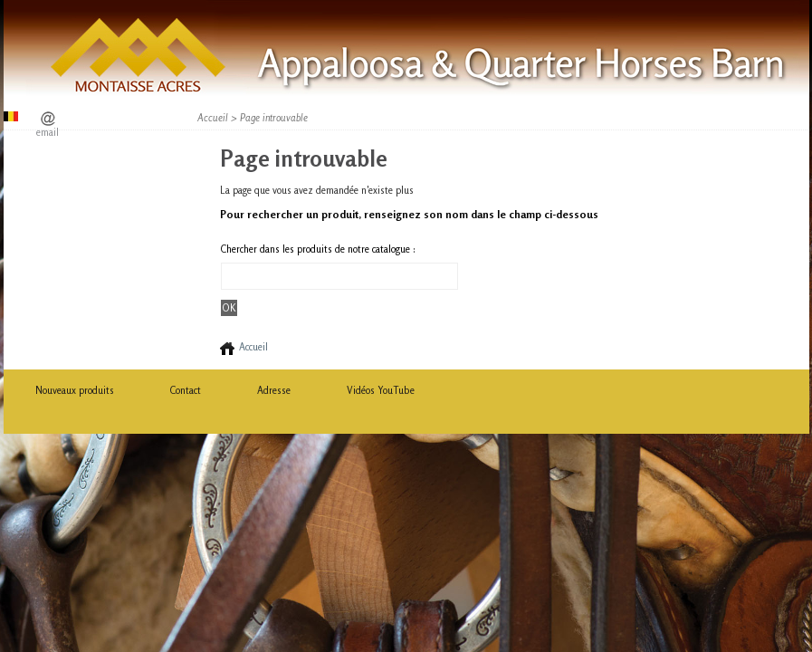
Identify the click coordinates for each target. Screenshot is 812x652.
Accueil (213, 118)
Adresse (274, 390)
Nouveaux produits (75, 390)
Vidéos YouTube (381, 390)
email (48, 132)
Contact (186, 390)
